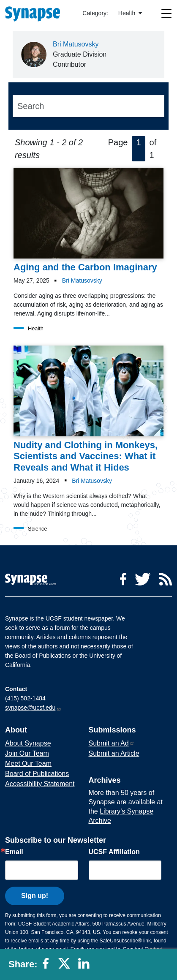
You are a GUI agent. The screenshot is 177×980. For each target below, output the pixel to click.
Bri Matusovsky (76, 44)
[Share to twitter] (66, 966)
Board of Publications (37, 774)
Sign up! (35, 896)
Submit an (112, 743)
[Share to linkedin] (86, 966)
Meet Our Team (28, 764)
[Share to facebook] (48, 966)
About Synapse (28, 743)
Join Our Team (27, 753)
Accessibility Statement (40, 784)
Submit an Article (114, 753)
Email (14, 852)
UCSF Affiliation (114, 852)
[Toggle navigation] (167, 13)
